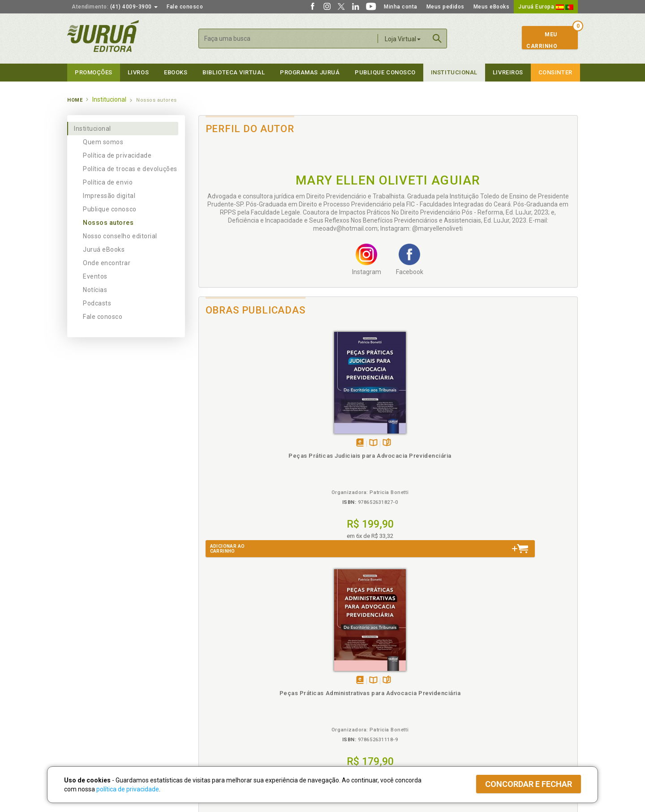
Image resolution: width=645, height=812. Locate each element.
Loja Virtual (403, 39)
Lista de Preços (471, 682)
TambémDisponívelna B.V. (249, 443)
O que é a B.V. (214, 719)
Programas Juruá (310, 72)
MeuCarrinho (542, 40)
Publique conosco (110, 209)
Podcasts (97, 303)
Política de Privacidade (226, 673)
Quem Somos (85, 673)
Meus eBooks (492, 7)
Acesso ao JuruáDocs (352, 728)
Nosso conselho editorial (120, 236)
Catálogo (462, 673)
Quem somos (103, 142)
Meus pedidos (445, 7)
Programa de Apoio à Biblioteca (365, 701)
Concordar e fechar (529, 784)
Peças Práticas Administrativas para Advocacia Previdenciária (341, 464)
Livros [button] (138, 72)
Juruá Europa (546, 7)
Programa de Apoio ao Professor (366, 692)
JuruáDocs (341, 719)
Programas (342, 664)
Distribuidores (469, 692)
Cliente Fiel (338, 673)
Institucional (454, 72)
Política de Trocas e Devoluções (238, 682)
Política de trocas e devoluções (130, 169)
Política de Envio (217, 692)
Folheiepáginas (263, 443)
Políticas (211, 664)
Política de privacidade (117, 155)
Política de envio (108, 182)
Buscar (437, 39)
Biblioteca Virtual (227, 710)
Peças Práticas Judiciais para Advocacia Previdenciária (246, 464)
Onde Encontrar (88, 710)
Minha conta (401, 7)
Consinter (555, 72)
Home (75, 100)
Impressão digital (109, 196)
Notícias (95, 290)
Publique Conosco (385, 72)
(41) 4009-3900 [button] (115, 7)
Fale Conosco (86, 720)
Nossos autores (108, 223)
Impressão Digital (91, 682)
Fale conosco (185, 7)
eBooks (176, 72)
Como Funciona (216, 728)
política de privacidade (128, 789)
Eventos (95, 276)
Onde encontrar (107, 263)
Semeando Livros (346, 682)
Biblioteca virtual (234, 72)
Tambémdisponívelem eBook (236, 443)
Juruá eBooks (104, 249)
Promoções (94, 72)
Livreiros (508, 72)
